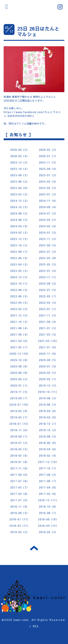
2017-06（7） (48, 481)
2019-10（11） (48, 392)
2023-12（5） (20, 239)
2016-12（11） (48, 500)
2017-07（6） (20, 481)
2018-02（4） (48, 456)
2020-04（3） (20, 379)
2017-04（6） (48, 487)
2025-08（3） (20, 175)
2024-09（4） (48, 207)
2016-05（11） (20, 526)
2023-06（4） (20, 258)
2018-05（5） (20, 449)
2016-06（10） (48, 519)
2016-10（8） (48, 507)
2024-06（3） (20, 220)
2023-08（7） (20, 252)
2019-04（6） (48, 411)
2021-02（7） (20, 347)
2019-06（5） (48, 405)
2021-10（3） (20, 322)
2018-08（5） (48, 436)
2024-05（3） (48, 220)
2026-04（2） (20, 150)
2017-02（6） (48, 494)
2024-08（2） (20, 213)
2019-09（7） (20, 398)
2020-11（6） (48, 354)
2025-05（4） (48, 182)
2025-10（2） (20, 169)
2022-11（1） (48, 277)
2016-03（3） (20, 532)
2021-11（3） (48, 315)
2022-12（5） (20, 277)
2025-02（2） (20, 194)
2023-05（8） (48, 258)
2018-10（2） (48, 430)
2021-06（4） (20, 334)
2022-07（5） (48, 290)
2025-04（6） (20, 188)
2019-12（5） (48, 385)
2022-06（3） (20, 296)
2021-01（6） (48, 347)
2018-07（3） (20, 443)
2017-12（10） (48, 462)
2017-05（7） (20, 487)
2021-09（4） (48, 322)
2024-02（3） (20, 233)
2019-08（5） (48, 398)
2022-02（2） (20, 309)
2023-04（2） (20, 264)
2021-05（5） (48, 334)
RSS (36, 626)
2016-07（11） (20, 519)
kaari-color (21, 620)
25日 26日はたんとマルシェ (38, 31)
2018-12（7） (48, 424)
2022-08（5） (20, 290)
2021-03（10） (48, 341)
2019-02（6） (48, 417)
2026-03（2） (48, 150)
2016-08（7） (48, 513)
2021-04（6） (20, 341)
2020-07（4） (48, 366)
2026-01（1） (48, 156)
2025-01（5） (48, 194)
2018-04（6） (48, 449)
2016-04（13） (48, 526)
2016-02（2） (48, 532)
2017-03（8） (20, 494)
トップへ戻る (34, 548)
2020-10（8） (20, 360)
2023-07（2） (48, 252)
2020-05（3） (48, 373)
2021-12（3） (20, 315)
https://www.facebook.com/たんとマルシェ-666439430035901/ (32, 114)
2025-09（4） (48, 169)
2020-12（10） (20, 354)
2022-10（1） (20, 283)
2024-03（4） (48, 226)
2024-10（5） (20, 207)
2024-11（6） (48, 201)
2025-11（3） (48, 162)
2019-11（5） (20, 392)
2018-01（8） (20, 462)
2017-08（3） (48, 475)
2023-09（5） (48, 245)
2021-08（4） (20, 328)
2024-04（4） (20, 226)
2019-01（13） (20, 424)
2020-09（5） (48, 360)
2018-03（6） (20, 456)
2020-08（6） (20, 366)
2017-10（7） (48, 468)
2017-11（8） (20, 468)
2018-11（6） (20, 430)
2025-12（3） (20, 162)
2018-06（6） (48, 443)
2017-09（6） (20, 475)
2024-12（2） (20, 201)
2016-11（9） (20, 507)
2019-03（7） (20, 417)
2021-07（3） (48, 328)
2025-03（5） (48, 188)
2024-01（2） (48, 233)
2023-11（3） (48, 239)
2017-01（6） (20, 500)
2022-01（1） (48, 309)
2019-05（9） (20, 411)
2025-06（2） (20, 182)
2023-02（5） (20, 271)
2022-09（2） (48, 283)
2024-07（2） (48, 213)
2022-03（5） (48, 303)
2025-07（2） (48, 175)
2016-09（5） (20, 513)
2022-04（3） (20, 303)
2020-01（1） (20, 385)
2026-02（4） (20, 156)
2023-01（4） (48, 271)
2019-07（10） (20, 405)
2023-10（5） (20, 245)
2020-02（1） (48, 379)
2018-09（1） (20, 436)
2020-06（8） (20, 373)
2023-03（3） (48, 264)
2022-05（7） (48, 296)
